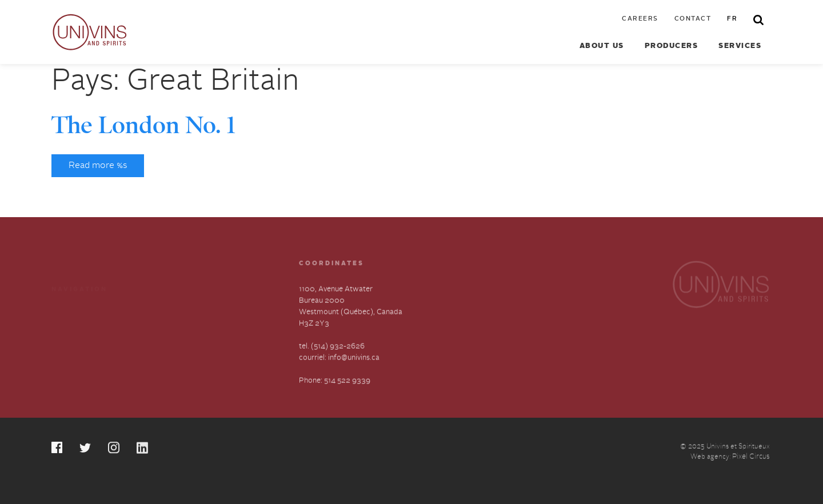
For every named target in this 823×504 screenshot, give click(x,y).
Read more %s (98, 166)
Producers (672, 46)
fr (732, 19)
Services (740, 46)
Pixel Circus (751, 457)
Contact (693, 19)
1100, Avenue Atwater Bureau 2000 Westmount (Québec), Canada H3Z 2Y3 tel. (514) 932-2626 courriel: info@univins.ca (351, 324)
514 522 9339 (347, 381)
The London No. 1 (143, 125)
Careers (640, 19)
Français (66, 365)
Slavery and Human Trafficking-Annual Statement (216, 339)
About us (602, 46)
